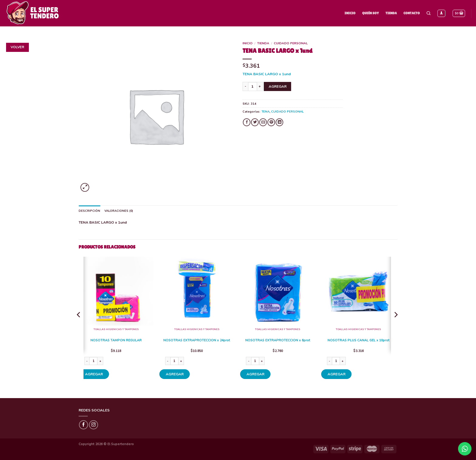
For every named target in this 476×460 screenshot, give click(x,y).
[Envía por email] (263, 122)
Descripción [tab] (89, 211)
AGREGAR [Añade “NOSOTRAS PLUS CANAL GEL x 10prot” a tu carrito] (337, 374)
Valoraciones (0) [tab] (119, 211)
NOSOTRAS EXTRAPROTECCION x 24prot (197, 340)
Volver (17, 47)
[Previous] (79, 327)
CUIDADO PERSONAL (291, 43)
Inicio (350, 13)
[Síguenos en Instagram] (93, 425)
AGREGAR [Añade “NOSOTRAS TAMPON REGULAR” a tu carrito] (94, 374)
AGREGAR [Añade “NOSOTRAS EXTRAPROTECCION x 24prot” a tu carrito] (175, 374)
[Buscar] (428, 13)
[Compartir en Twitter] (255, 122)
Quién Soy (371, 13)
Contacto (412, 13)
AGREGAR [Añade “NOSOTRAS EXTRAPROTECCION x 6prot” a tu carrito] (255, 374)
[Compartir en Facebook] (247, 122)
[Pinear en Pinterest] (271, 122)
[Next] (396, 327)
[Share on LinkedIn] (279, 122)
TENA (265, 112)
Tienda (391, 13)
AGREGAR (278, 86)
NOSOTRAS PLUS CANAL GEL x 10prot (359, 340)
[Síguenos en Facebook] (83, 425)
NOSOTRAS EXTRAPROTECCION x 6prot (278, 340)
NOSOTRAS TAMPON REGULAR (116, 340)
